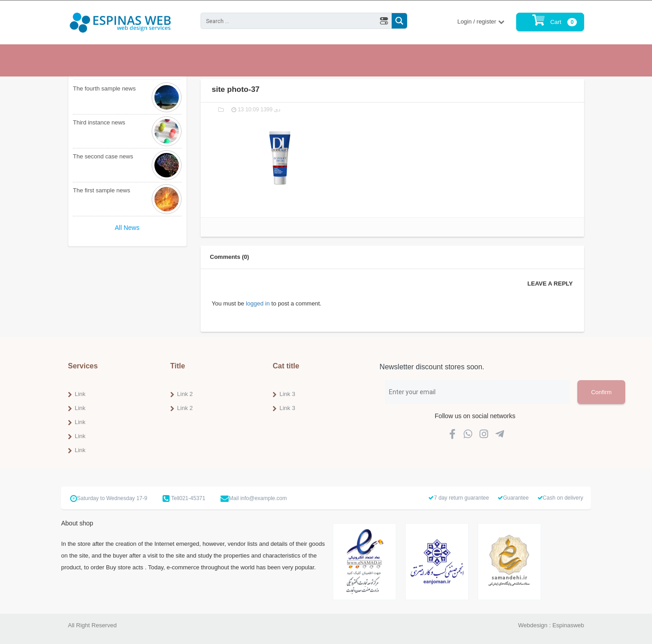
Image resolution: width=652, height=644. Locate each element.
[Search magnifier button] (399, 21)
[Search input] (289, 21)
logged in (258, 303)
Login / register (478, 21)
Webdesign (533, 625)
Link (80, 394)
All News (127, 228)
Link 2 (185, 394)
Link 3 (287, 394)
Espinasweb (568, 625)
